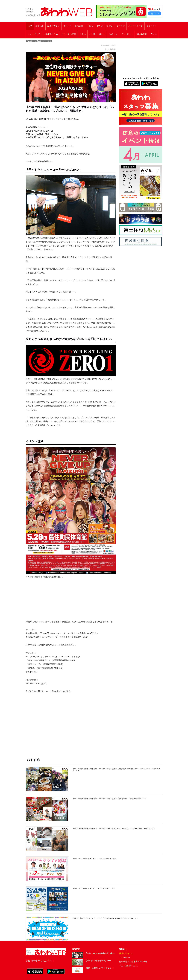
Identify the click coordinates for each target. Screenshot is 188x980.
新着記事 (40, 26)
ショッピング (34, 34)
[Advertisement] (71, 725)
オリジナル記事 (69, 34)
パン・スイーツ (136, 26)
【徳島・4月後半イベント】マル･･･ (100, 968)
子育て (90, 26)
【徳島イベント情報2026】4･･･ (98, 961)
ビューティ (151, 26)
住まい (83, 34)
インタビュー (127, 34)
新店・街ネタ (53, 26)
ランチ (110, 26)
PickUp (154, 34)
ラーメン (121, 26)
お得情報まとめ (51, 34)
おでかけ (79, 26)
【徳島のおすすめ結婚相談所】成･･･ (100, 953)
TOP (30, 26)
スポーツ (113, 34)
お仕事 (92, 34)
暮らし (102, 34)
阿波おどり (142, 34)
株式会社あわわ (126, 953)
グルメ (100, 26)
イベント (67, 26)
